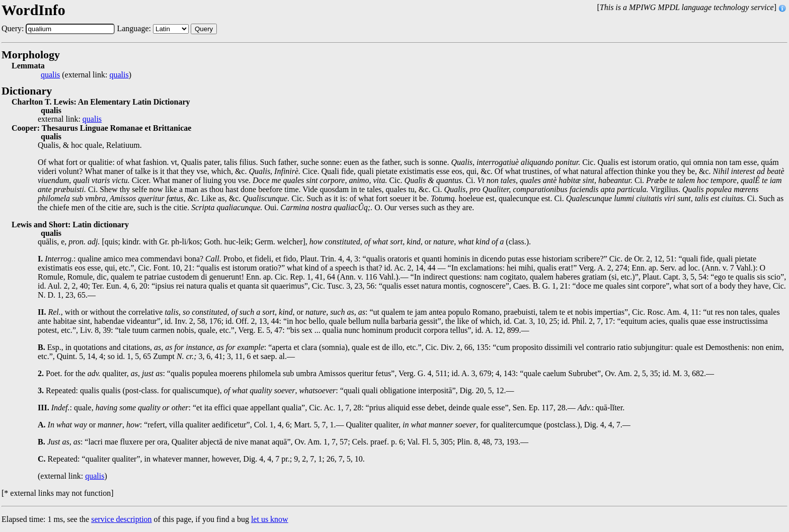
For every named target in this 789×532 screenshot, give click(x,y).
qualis (50, 75)
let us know (270, 519)
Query (204, 29)
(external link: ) (86, 75)
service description (121, 519)
